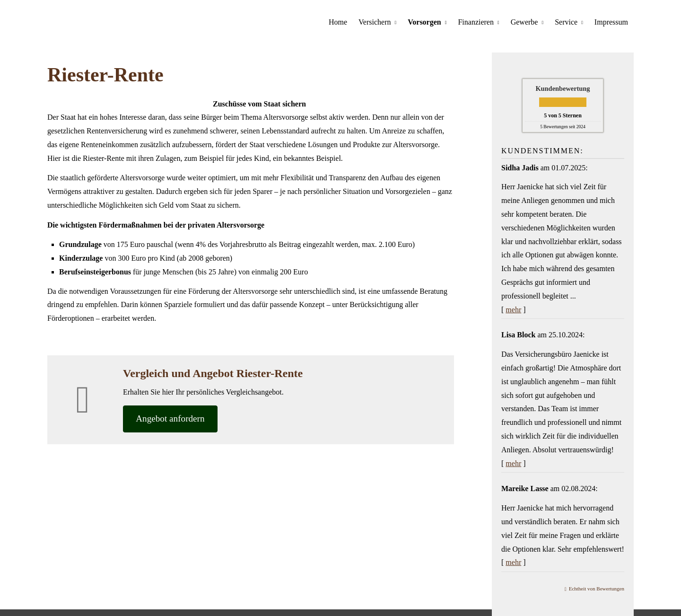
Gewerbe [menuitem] (524, 22)
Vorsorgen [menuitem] (424, 22)
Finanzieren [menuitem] (476, 22)
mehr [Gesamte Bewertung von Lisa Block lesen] (513, 463)
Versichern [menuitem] (375, 22)
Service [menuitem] (566, 22)
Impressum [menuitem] (611, 22)
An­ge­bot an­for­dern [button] (172, 418)
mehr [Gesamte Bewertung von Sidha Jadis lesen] (513, 309)
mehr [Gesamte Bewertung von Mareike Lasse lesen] (513, 562)
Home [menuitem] (338, 22)
